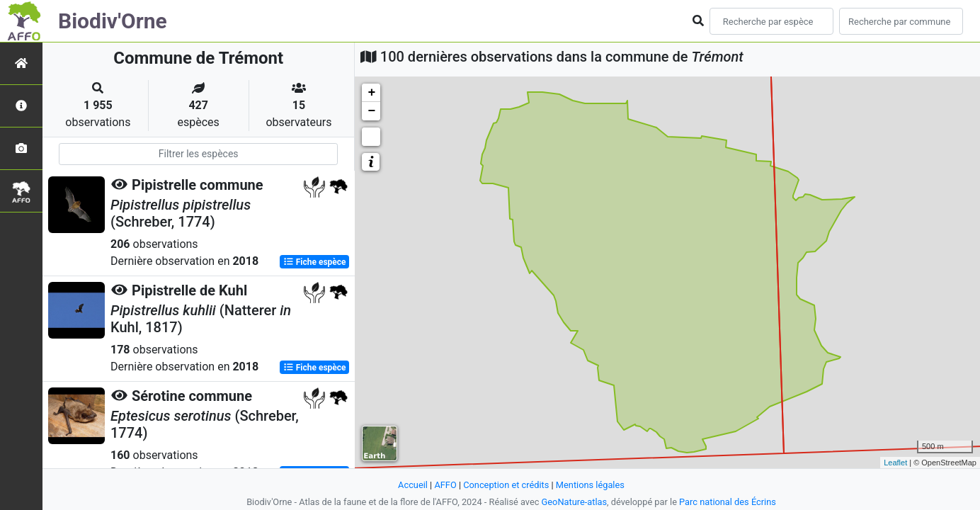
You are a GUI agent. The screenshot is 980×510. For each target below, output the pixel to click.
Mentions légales (590, 485)
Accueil (413, 485)
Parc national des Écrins (728, 502)
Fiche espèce (315, 262)
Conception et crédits (506, 485)
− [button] (371, 111)
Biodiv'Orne (113, 21)
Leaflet (895, 463)
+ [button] (371, 93)
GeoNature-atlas (575, 502)
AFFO (445, 485)
